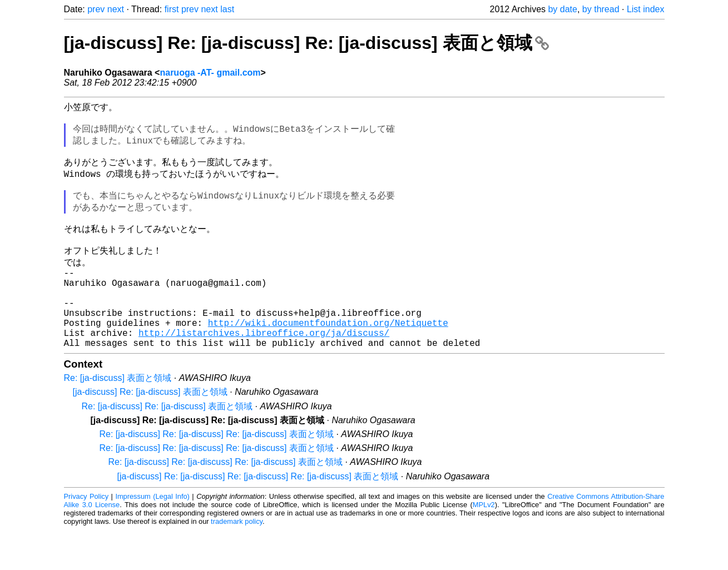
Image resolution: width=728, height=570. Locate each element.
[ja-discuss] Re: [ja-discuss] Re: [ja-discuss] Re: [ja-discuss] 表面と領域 (258, 516)
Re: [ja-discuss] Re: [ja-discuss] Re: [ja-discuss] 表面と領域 (217, 474)
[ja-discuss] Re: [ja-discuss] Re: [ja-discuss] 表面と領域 (307, 43)
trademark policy (237, 561)
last (227, 9)
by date (562, 9)
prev (96, 9)
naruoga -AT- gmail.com (210, 73)
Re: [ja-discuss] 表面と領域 (118, 418)
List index (646, 9)
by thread (601, 9)
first (172, 9)
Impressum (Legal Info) (152, 536)
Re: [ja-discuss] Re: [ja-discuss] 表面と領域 (167, 446)
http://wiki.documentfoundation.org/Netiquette (328, 358)
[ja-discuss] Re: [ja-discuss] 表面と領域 (150, 432)
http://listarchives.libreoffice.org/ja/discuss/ (264, 370)
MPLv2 (484, 545)
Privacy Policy (86, 536)
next (116, 9)
